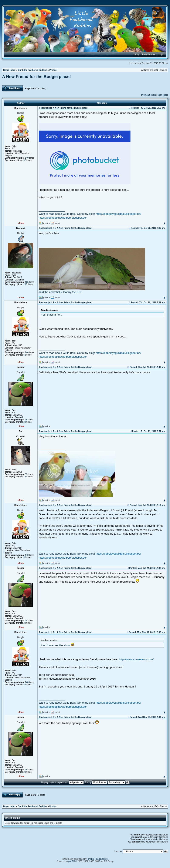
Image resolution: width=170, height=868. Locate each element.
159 (25, 477)
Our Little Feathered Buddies (32, 70)
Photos (53, 70)
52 (25, 160)
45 (26, 420)
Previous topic (148, 95)
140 (27, 158)
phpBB (72, 861)
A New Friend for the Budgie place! (36, 77)
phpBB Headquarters (98, 859)
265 (25, 284)
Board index (9, 70)
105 (27, 282)
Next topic (163, 95)
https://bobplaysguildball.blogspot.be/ (118, 214)
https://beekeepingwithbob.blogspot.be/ (63, 218)
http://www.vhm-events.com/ (136, 659)
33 (26, 474)
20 (25, 422)
